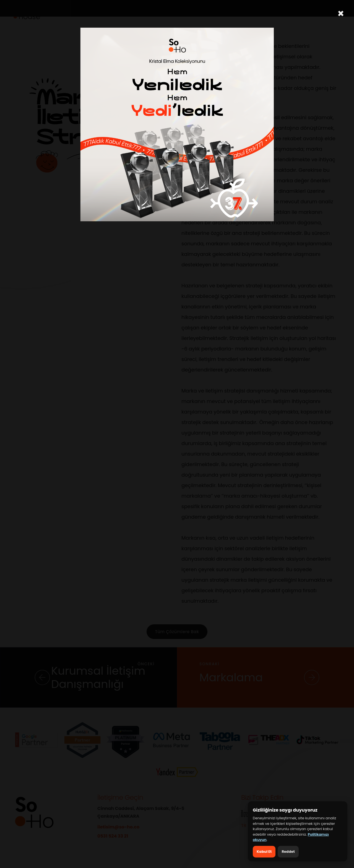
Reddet (288, 852)
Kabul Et (264, 852)
